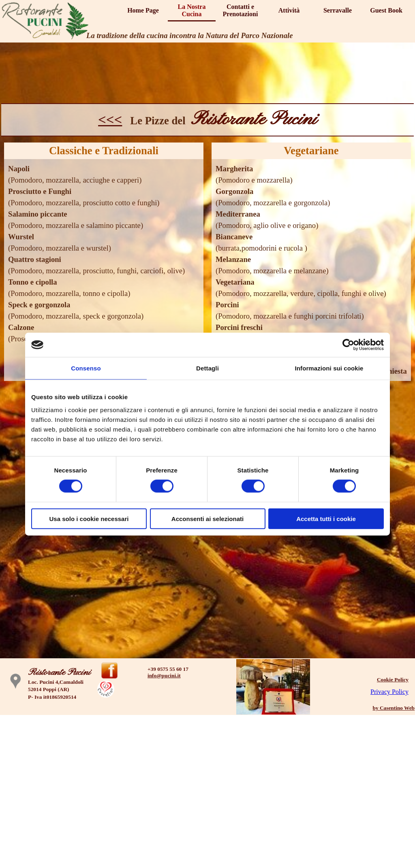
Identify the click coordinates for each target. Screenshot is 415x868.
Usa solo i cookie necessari (89, 518)
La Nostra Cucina (192, 10)
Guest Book (386, 10)
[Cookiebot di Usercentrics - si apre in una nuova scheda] (348, 345)
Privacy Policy (389, 692)
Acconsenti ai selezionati (207, 518)
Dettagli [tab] (207, 368)
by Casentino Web (394, 708)
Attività (289, 10)
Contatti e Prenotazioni (241, 10)
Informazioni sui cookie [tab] (329, 368)
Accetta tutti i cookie (326, 518)
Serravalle (338, 10)
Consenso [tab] (86, 368)
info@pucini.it (164, 675)
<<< (110, 119)
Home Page (143, 10)
